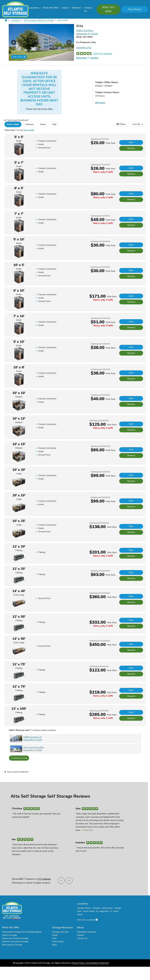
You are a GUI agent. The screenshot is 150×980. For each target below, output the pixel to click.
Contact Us (88, 9)
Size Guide (29, 130)
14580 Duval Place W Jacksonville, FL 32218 (33, 738)
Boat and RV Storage (12, 945)
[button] (14, 42)
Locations (34, 8)
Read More (88, 830)
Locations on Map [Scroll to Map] (19, 758)
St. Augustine (102, 911)
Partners (76, 8)
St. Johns (114, 911)
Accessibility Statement (98, 963)
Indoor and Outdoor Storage (15, 938)
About (65, 8)
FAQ (54, 938)
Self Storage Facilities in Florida (39, 20)
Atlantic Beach (84, 908)
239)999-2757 (84, 48)
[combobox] (138, 124)
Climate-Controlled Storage (15, 942)
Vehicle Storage (10, 935)
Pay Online (135, 9)
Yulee (80, 914)
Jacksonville (63, 20)
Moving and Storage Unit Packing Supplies (22, 932)
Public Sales (58, 942)
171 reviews (44, 879)
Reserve (131, 148)
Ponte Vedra (89, 911)
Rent (131, 142)
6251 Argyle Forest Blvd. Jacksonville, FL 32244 (34, 749)
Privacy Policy (78, 963)
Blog (54, 945)
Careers (81, 935)
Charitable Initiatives (87, 932)
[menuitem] (35, 9)
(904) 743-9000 (108, 9)
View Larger (19, 57)
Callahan (96, 908)
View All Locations (87, 920)
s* (18, 120)
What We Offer (51, 8)
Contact (94, 58)
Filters (123, 124)
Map (54, 124)
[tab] (14, 124)
